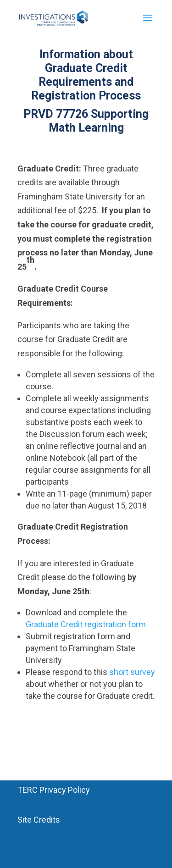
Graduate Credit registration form (86, 624)
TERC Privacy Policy (54, 790)
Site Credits (39, 820)
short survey (132, 672)
